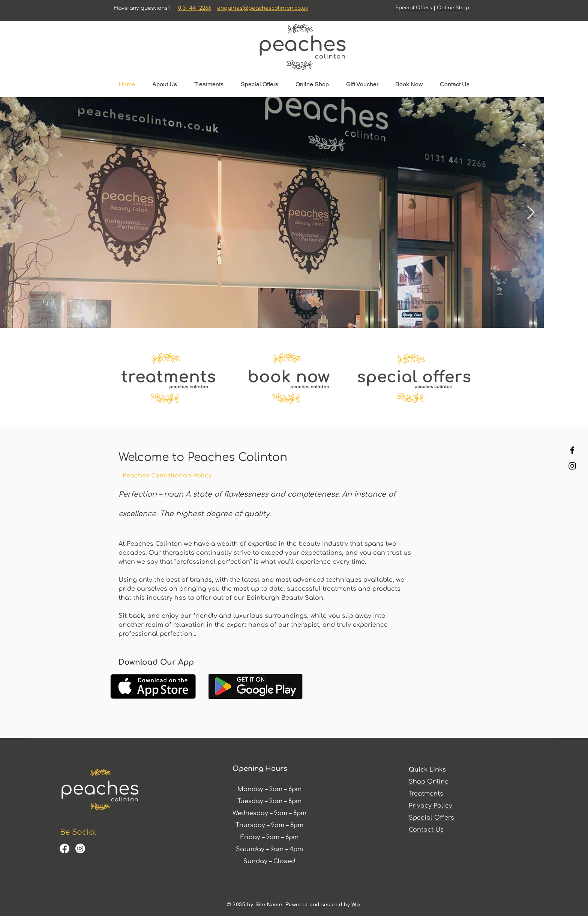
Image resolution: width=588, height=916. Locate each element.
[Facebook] (572, 450)
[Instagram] (572, 466)
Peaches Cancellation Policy (167, 476)
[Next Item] (531, 213)
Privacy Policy (430, 806)
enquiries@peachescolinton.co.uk (263, 8)
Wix (356, 904)
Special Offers (414, 8)
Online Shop (453, 8)
